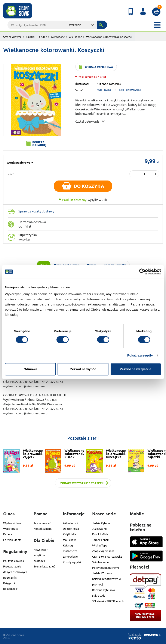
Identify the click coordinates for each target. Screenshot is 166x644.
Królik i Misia (100, 534)
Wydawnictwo (12, 523)
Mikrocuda (99, 595)
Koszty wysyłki (72, 562)
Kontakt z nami (43, 529)
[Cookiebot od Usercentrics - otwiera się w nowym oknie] (142, 272)
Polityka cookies (13, 561)
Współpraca (11, 529)
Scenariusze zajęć (44, 566)
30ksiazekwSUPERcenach (108, 601)
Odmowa (30, 369)
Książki (30, 37)
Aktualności (70, 523)
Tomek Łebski (101, 540)
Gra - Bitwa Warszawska (107, 556)
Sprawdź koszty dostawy (36, 211)
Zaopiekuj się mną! (104, 551)
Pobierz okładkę (39, 143)
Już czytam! (99, 529)
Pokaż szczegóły (140, 355)
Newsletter (41, 550)
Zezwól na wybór (83, 369)
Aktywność (58, 37)
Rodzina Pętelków (104, 590)
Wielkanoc (75, 37)
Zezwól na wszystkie (136, 369)
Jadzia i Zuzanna (102, 573)
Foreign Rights (12, 540)
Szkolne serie (100, 562)
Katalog (68, 545)
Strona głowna (12, 37)
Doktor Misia (71, 529)
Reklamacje (10, 589)
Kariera (8, 534)
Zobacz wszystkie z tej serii (82, 483)
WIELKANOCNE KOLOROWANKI (119, 90)
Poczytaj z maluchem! (106, 568)
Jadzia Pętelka (101, 523)
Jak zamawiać (42, 523)
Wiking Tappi (100, 545)
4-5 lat (43, 37)
